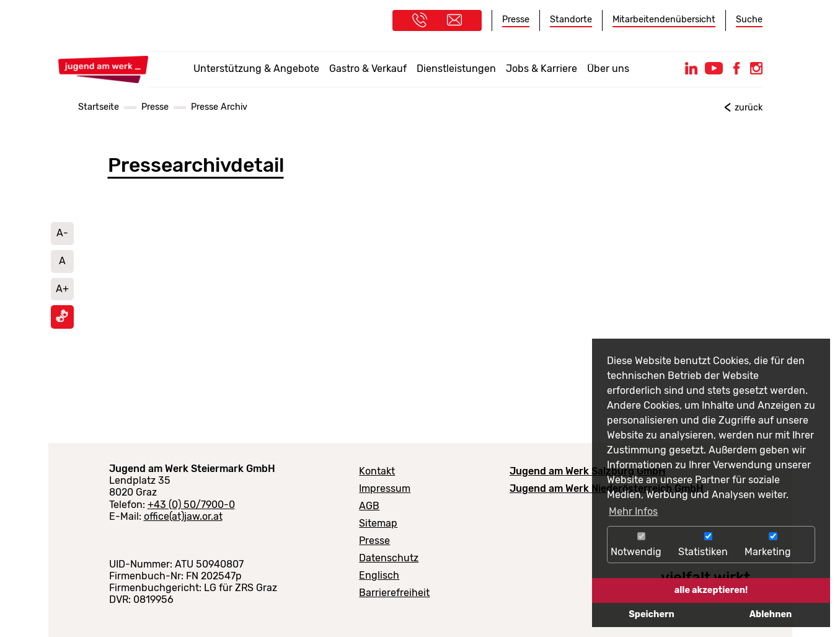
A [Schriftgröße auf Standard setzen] (62, 261)
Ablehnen (771, 614)
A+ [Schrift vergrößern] (62, 289)
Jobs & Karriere (542, 69)
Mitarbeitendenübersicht (664, 20)
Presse (516, 20)
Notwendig (641, 545)
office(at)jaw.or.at (183, 516)
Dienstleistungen (456, 69)
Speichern (651, 614)
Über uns (608, 69)
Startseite (99, 107)
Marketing (773, 545)
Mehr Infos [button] (633, 511)
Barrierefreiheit (394, 593)
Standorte (571, 20)
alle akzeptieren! (711, 590)
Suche (749, 20)
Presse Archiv (219, 107)
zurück (749, 108)
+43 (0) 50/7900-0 (191, 505)
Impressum (385, 488)
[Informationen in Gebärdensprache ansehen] (62, 319)
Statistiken (708, 545)
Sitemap (378, 523)
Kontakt (377, 471)
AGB (369, 506)
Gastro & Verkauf (368, 69)
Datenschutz (389, 558)
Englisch (379, 575)
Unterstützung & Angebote (256, 69)
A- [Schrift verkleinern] (62, 233)
